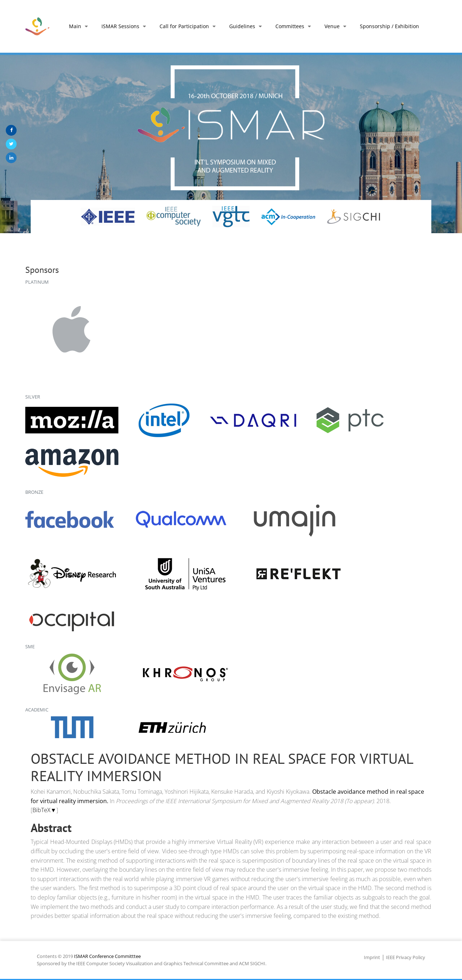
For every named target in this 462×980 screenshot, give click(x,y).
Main (80, 26)
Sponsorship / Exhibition (389, 26)
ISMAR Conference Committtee (107, 956)
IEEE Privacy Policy (406, 957)
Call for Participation (189, 26)
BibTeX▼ (44, 810)
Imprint (372, 957)
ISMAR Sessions (125, 26)
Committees (295, 26)
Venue (337, 26)
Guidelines (247, 26)
